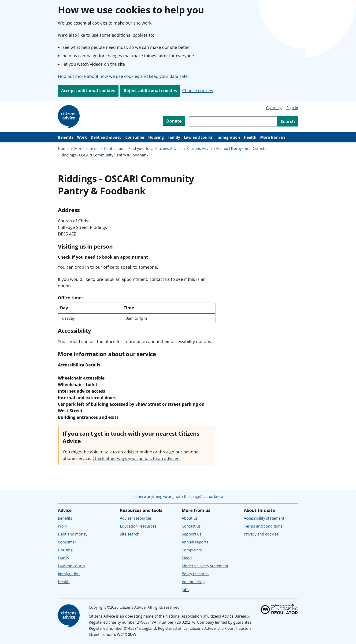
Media (187, 558)
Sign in (292, 108)
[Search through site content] (233, 121)
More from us (273, 137)
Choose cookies (198, 90)
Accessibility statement (264, 518)
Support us (192, 534)
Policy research (195, 574)
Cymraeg (274, 108)
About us (190, 518)
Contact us (113, 148)
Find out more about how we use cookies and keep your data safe (123, 76)
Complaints (192, 550)
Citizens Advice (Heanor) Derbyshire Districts (227, 148)
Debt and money (106, 137)
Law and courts (198, 137)
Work (82, 137)
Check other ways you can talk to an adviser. (136, 458)
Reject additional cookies (150, 90)
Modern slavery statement (205, 566)
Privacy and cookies (261, 534)
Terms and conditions (263, 526)
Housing (156, 137)
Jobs (185, 590)
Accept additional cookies (88, 90)
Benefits (66, 137)
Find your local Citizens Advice (155, 148)
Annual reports (195, 542)
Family (174, 137)
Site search (130, 534)
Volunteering (193, 582)
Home (63, 148)
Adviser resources (136, 518)
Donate (174, 121)
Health (250, 137)
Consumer (135, 137)
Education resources (138, 526)
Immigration (228, 137)
